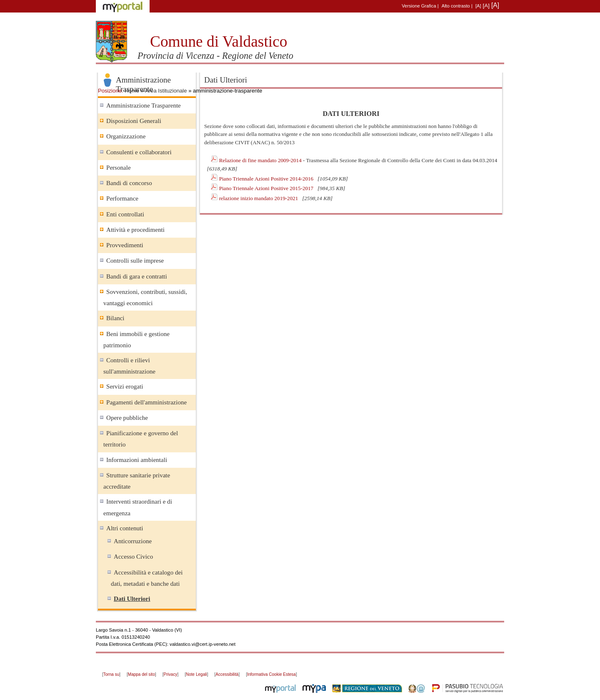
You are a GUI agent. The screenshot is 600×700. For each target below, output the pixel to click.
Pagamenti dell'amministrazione (146, 402)
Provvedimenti (125, 245)
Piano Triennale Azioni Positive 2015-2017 (267, 188)
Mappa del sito (141, 674)
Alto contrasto (456, 6)
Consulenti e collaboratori (139, 152)
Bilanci (115, 318)
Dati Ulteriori (132, 599)
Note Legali (196, 674)
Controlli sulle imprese (135, 261)
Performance (122, 198)
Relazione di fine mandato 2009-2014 (261, 160)
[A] (478, 6)
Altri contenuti (125, 528)
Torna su (111, 674)
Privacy (171, 674)
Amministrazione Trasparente (144, 105)
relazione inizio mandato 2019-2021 (259, 198)
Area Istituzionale (166, 91)
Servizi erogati (125, 386)
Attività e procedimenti (135, 230)
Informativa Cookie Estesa (271, 674)
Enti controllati (125, 214)
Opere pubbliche (127, 418)
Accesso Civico (133, 557)
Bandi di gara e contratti (137, 276)
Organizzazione (126, 136)
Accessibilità (227, 674)
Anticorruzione (133, 541)
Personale (119, 168)
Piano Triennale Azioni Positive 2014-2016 (267, 179)
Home (132, 91)
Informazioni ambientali (137, 460)
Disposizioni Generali (134, 121)
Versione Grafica (419, 6)
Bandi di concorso (129, 183)
